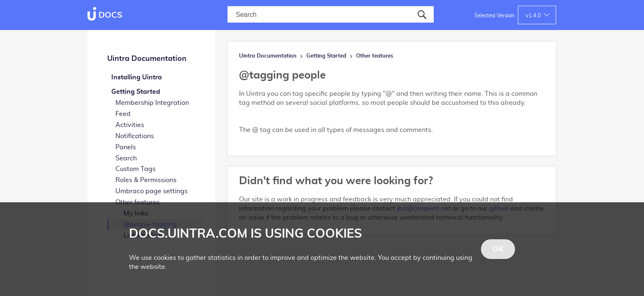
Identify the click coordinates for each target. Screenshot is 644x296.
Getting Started (136, 92)
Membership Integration (152, 103)
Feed (123, 114)
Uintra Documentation (147, 59)
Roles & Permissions (146, 180)
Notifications (135, 136)
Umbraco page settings (152, 191)
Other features (375, 56)
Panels (126, 147)
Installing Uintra (137, 77)
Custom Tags (136, 169)
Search (126, 158)
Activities (130, 125)
